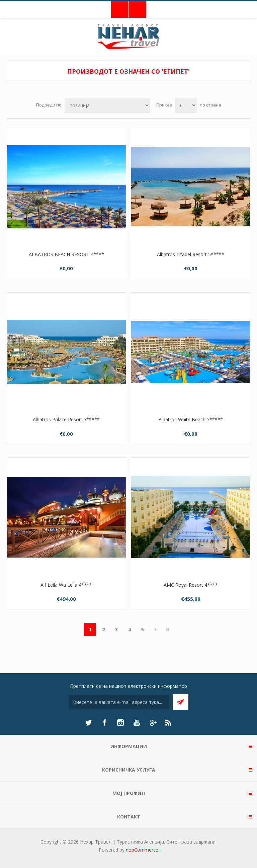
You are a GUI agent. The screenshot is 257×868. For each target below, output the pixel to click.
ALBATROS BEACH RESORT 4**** (66, 254)
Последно (168, 630)
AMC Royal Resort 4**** (191, 585)
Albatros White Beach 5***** (191, 419)
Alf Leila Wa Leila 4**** (66, 585)
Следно (155, 630)
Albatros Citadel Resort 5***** (191, 254)
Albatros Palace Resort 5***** (66, 419)
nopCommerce (142, 850)
